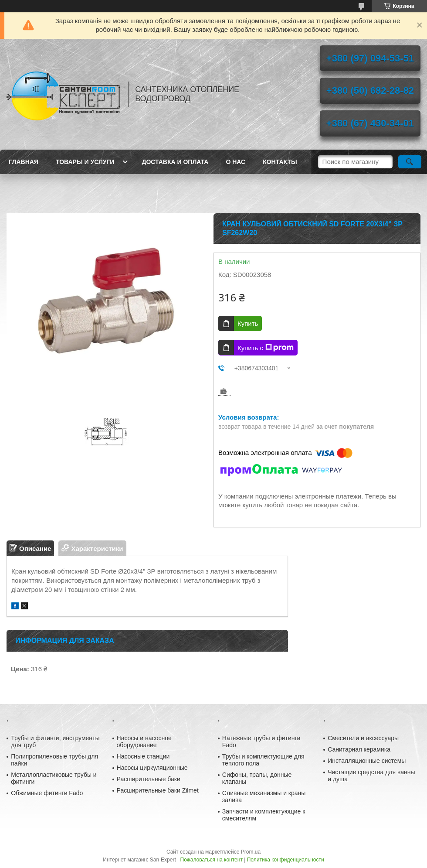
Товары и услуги (85, 162)
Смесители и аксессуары (363, 738)
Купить (248, 323)
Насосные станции (143, 756)
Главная (24, 162)
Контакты (280, 162)
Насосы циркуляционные (152, 768)
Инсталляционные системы (367, 761)
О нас (236, 162)
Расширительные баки (149, 779)
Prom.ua (251, 852)
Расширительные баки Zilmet (158, 790)
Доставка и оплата (175, 162)
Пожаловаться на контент (212, 860)
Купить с (266, 348)
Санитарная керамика (359, 749)
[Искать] (410, 162)
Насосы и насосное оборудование (144, 742)
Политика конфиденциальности (286, 860)
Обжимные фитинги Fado (47, 793)
